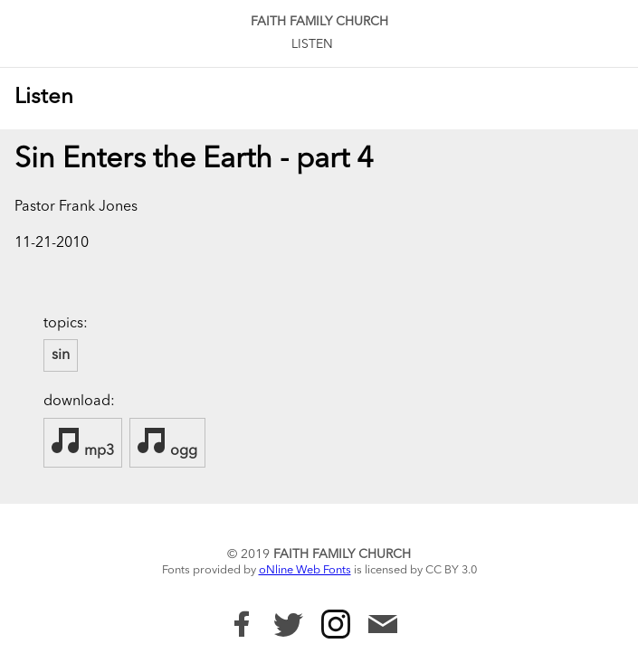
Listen (312, 44)
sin (61, 355)
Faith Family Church (319, 22)
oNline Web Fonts (305, 570)
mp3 (83, 442)
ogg (167, 442)
